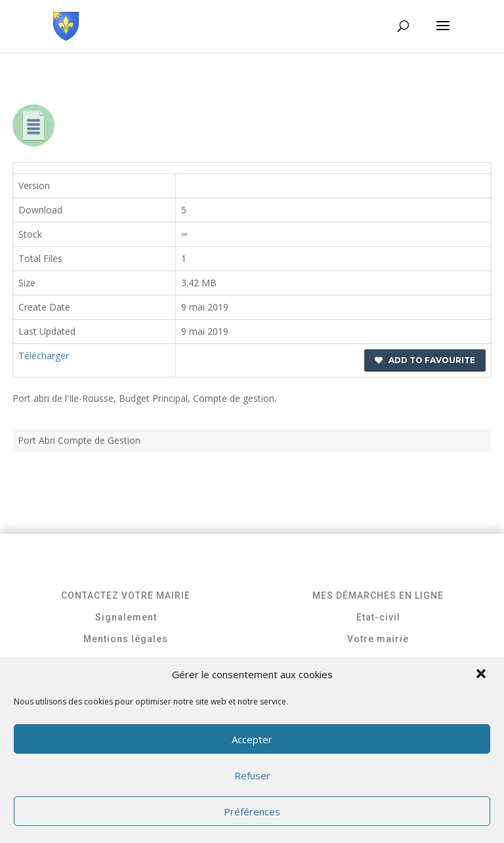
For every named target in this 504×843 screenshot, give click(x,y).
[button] (482, 675)
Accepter (252, 739)
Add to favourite (425, 360)
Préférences (252, 811)
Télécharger (44, 356)
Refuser (252, 775)
